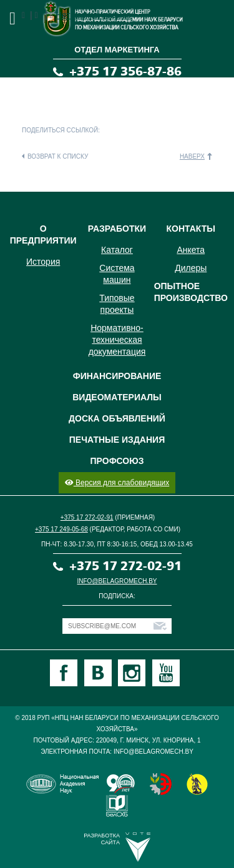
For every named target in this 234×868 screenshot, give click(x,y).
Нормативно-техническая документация (117, 340)
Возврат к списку (58, 156)
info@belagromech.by (117, 581)
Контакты (191, 229)
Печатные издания (117, 440)
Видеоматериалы (117, 397)
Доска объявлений (117, 418)
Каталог (117, 250)
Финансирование (117, 376)
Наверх (192, 156)
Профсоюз (117, 461)
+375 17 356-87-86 (125, 72)
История (43, 262)
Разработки (117, 229)
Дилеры (191, 268)
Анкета (191, 250)
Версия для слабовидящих (117, 483)
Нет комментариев (93, 15)
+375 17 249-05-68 (61, 529)
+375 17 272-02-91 (87, 517)
